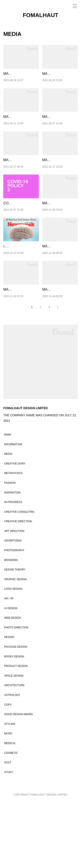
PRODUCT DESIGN (16, 732)
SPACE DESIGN (14, 742)
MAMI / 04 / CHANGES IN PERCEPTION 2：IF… (21, 350)
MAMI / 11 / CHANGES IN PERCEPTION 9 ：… (59, 79)
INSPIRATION (12, 559)
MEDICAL (10, 810)
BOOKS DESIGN (14, 723)
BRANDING (11, 626)
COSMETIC (11, 819)
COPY (8, 771)
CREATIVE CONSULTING (19, 578)
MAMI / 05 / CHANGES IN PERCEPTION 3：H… (60, 296)
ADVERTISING (13, 607)
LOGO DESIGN (13, 655)
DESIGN (9, 704)
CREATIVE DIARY (15, 530)
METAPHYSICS (13, 540)
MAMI (7, 501)
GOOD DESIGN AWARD (18, 781)
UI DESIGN (11, 675)
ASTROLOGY (12, 761)
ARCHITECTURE (14, 752)
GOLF (8, 829)
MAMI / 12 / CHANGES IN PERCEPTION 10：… (20, 79)
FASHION (10, 549)
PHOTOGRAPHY (14, 617)
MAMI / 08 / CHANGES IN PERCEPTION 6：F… (20, 187)
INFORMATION (13, 511)
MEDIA (8, 520)
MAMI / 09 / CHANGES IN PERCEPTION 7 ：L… (60, 133)
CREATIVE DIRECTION (18, 588)
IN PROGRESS (13, 569)
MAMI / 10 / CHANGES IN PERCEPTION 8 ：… (20, 133)
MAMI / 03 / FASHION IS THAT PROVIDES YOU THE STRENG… (59, 350)
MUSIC (8, 800)
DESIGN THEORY (15, 636)
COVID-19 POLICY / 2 (20, 236)
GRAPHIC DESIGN (15, 646)
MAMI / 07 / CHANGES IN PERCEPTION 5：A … (60, 187)
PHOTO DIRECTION (16, 694)
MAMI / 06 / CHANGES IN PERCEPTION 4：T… (60, 242)
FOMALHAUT (40, 15)
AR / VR (9, 665)
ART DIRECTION (14, 597)
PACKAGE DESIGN (16, 713)
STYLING (10, 790)
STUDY (9, 839)
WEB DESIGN (12, 684)
